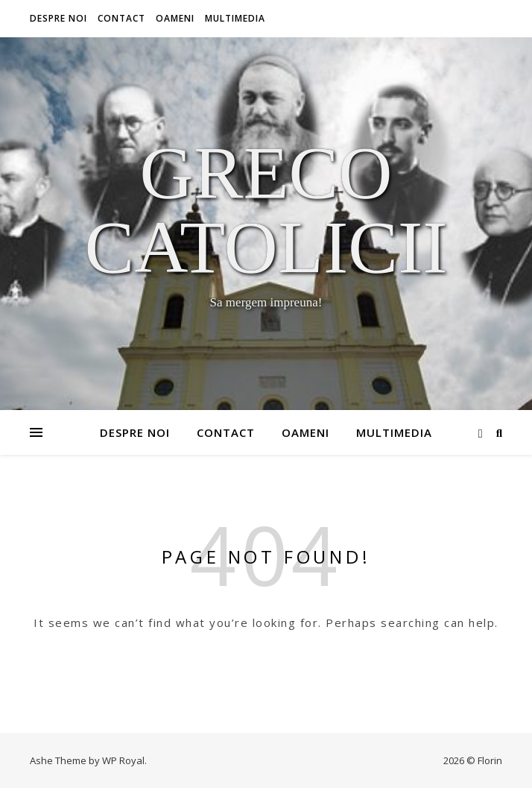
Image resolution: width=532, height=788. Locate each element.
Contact (121, 18)
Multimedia (235, 18)
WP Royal (123, 760)
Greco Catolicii (266, 210)
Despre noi (58, 18)
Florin (490, 760)
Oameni (175, 18)
